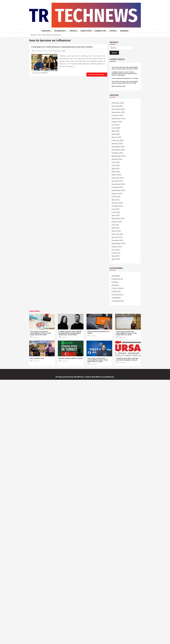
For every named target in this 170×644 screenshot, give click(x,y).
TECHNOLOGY (60, 31)
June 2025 (116, 128)
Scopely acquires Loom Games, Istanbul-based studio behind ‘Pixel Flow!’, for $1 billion (124, 74)
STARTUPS (46, 31)
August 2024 (117, 159)
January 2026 (117, 106)
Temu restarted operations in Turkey (125, 78)
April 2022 (116, 215)
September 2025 (118, 119)
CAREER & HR (100, 31)
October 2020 (117, 240)
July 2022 (116, 209)
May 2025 (115, 131)
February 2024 (118, 178)
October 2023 (117, 187)
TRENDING (116, 298)
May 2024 (115, 169)
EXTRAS (113, 31)
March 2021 (116, 231)
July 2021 (115, 225)
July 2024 (116, 162)
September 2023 (118, 190)
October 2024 (117, 153)
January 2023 (117, 203)
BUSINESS (124, 31)
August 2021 (117, 222)
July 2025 (115, 125)
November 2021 (118, 219)
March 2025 (116, 137)
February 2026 (118, 103)
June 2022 (116, 212)
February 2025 (118, 140)
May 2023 (115, 200)
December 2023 (118, 184)
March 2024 (116, 175)
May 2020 (116, 256)
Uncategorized (118, 301)
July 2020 (116, 250)
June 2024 (116, 165)
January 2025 (117, 144)
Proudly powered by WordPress (70, 377)
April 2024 (116, 172)
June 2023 (116, 197)
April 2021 (115, 228)
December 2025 (118, 109)
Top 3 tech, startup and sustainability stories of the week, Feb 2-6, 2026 (98, 360)
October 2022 (117, 206)
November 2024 (118, 150)
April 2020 (116, 259)
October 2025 (117, 115)
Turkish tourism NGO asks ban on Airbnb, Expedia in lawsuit (127, 359)
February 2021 (117, 234)
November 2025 (118, 112)
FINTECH (73, 31)
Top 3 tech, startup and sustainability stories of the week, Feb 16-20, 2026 (125, 68)
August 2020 (117, 247)
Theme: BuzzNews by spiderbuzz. (100, 377)
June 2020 (116, 253)
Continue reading (97, 75)
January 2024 (117, 181)
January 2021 (117, 237)
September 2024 (118, 156)
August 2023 (117, 194)
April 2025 (116, 134)
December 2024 (118, 147)
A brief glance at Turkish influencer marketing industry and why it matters (62, 47)
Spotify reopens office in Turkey (71, 358)
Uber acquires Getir (119, 86)
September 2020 (118, 244)
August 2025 (117, 122)
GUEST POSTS (86, 31)
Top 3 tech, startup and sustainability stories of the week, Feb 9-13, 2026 (125, 82)
